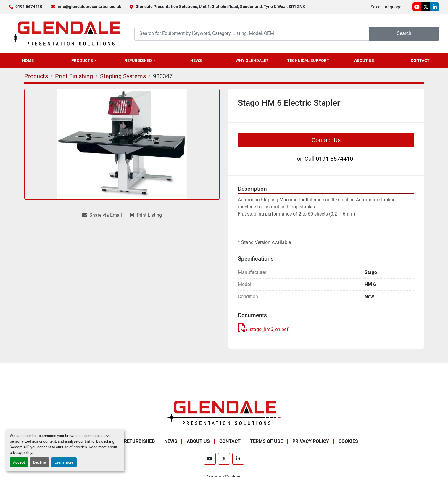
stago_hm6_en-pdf (263, 329)
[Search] (252, 34)
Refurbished (138, 60)
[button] (84, 60)
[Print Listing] (146, 215)
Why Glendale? (252, 60)
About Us (364, 60)
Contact (420, 60)
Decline (40, 462)
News (196, 60)
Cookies (348, 441)
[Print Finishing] (74, 76)
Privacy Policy (311, 441)
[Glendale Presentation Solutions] (224, 413)
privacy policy (21, 453)
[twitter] (426, 7)
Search (404, 33)
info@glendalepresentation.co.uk (89, 7)
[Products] (36, 76)
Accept (19, 462)
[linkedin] (435, 7)
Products (82, 60)
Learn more (64, 462)
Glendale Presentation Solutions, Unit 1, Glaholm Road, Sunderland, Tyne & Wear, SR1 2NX (220, 7)
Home (28, 60)
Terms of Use (266, 441)
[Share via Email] (102, 215)
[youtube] (417, 7)
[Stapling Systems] (123, 76)
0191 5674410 (29, 7)
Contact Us (326, 140)
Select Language (386, 7)
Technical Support (308, 60)
